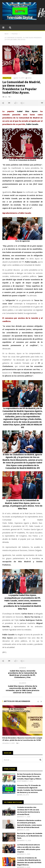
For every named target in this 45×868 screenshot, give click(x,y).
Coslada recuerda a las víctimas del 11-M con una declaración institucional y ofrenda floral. (28, 811)
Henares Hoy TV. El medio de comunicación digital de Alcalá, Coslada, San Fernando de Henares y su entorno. (30, 789)
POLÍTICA (7, 78)
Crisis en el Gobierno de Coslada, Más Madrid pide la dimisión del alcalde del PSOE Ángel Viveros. (29, 861)
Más (42, 103)
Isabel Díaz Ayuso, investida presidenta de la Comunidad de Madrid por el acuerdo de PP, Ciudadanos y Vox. (22, 673)
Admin (29, 78)
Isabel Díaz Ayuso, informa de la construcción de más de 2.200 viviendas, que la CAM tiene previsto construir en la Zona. (22, 688)
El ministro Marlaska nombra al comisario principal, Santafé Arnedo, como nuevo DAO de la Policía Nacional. (29, 824)
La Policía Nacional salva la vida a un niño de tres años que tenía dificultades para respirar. (29, 848)
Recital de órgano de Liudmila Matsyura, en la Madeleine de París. (30, 836)
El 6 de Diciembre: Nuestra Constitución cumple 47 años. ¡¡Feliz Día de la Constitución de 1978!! (22, 739)
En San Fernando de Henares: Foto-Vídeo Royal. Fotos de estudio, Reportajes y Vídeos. (29, 776)
